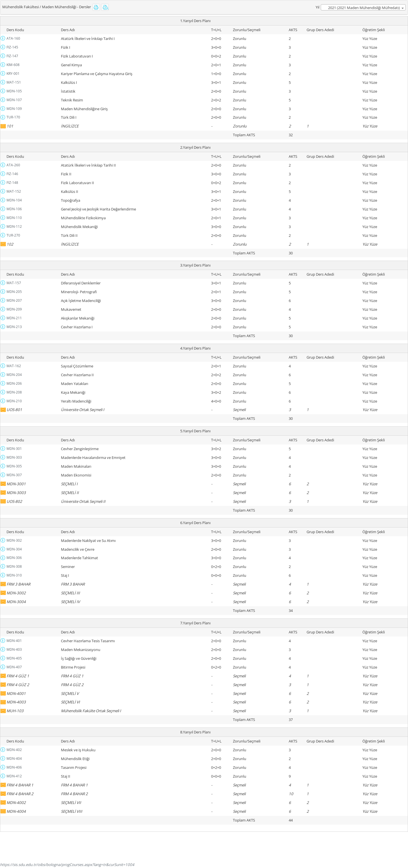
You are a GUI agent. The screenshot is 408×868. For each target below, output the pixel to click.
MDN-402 (14, 750)
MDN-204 (14, 375)
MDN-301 (14, 449)
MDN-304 (14, 549)
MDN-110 (14, 218)
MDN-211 (14, 318)
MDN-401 (14, 641)
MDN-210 (14, 401)
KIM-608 (13, 65)
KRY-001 (13, 74)
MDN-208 (14, 392)
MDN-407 (14, 667)
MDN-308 (14, 566)
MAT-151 (14, 82)
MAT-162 (14, 366)
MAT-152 (14, 191)
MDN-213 (14, 327)
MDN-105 (14, 91)
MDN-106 (14, 209)
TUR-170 (13, 117)
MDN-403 (14, 649)
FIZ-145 (12, 47)
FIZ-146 (12, 174)
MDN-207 (14, 300)
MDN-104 (14, 200)
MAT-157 (14, 283)
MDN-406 (14, 767)
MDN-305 (14, 466)
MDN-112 (14, 226)
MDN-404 (14, 759)
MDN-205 (14, 292)
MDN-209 (14, 309)
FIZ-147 (12, 56)
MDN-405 (14, 658)
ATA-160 (13, 38)
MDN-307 (14, 475)
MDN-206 (14, 383)
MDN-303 (14, 457)
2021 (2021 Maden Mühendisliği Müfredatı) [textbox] (364, 8)
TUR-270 (13, 235)
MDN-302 (14, 540)
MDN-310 (14, 575)
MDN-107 (14, 100)
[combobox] (363, 7)
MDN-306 (14, 558)
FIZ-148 (12, 183)
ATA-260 (13, 165)
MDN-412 (14, 776)
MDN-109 (14, 109)
